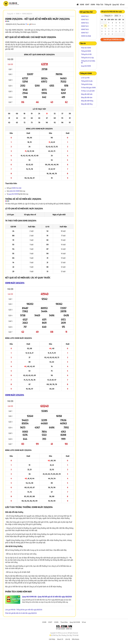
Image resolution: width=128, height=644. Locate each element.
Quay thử (116, 4)
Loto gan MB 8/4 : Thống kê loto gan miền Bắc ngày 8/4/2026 (24, 610)
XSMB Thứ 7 (85, 33)
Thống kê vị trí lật (86, 54)
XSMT (87, 4)
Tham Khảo (64, 622)
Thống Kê (108, 4)
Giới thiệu (52, 639)
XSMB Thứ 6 (85, 29)
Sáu (116, 20)
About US (60, 639)
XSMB (82, 4)
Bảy (120, 20)
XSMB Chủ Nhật (86, 36)
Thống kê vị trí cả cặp (87, 58)
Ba (105, 20)
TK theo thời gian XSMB (88, 88)
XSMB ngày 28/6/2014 (15, 283)
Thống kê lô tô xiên (87, 81)
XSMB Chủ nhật (16, 188)
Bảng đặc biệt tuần (87, 94)
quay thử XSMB (13, 194)
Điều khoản (75, 639)
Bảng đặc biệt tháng (87, 101)
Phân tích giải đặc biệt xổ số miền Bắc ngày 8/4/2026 (21, 613)
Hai (102, 20)
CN (123, 20)
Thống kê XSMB (86, 51)
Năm (112, 20)
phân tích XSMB (15, 191)
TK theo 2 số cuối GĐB (88, 91)
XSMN (93, 4)
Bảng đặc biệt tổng (87, 104)
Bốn (109, 20)
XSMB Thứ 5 (85, 26)
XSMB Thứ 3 (85, 20)
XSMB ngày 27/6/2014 (15, 395)
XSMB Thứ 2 (85, 16)
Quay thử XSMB (86, 66)
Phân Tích (100, 4)
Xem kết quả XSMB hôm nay (113, 39)
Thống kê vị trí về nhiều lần (88, 62)
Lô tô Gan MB (85, 78)
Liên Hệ (68, 639)
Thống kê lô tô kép (87, 84)
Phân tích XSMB (86, 48)
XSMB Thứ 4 (85, 23)
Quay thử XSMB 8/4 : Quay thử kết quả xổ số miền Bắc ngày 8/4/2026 (47, 597)
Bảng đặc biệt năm (87, 97)
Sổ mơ (122, 4)
